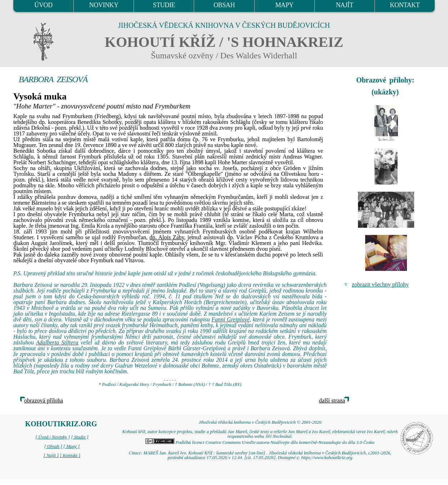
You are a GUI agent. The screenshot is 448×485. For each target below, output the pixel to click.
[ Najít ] (51, 455)
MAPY (284, 5)
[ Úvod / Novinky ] (53, 437)
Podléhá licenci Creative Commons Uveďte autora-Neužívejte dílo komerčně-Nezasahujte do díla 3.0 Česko (260, 442)
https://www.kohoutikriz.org (327, 458)
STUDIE (164, 5)
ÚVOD (43, 5)
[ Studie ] (80, 437)
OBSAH (224, 5)
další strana (332, 401)
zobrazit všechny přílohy (380, 284)
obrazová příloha (44, 401)
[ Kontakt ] (70, 455)
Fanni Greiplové (230, 319)
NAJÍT (345, 5)
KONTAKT (405, 5)
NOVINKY (104, 5)
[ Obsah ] (53, 446)
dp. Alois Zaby (167, 237)
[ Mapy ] (72, 446)
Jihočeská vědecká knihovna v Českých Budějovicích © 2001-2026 (260, 422)
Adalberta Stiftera (57, 342)
